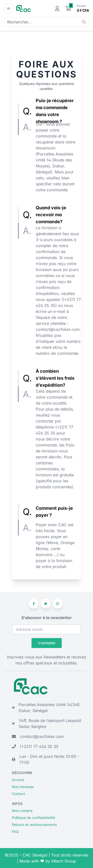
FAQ (15, 832)
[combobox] (45, 22)
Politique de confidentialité (33, 818)
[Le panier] (68, 8)
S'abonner (47, 643)
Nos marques (23, 787)
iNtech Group (64, 861)
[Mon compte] (57, 8)
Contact (18, 794)
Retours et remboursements (34, 825)
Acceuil (18, 780)
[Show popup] (84, 22)
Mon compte (22, 811)
